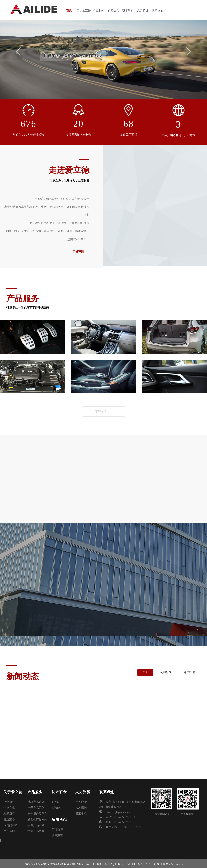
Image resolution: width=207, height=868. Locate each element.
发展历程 (9, 812)
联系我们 (159, 10)
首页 (70, 10)
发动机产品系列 (37, 817)
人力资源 (144, 10)
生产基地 (9, 827)
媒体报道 (189, 672)
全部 (145, 672)
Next (188, 52)
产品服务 (100, 10)
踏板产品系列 (36, 802)
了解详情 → (103, 411)
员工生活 (81, 812)
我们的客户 (11, 822)
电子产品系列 (36, 807)
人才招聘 (81, 807)
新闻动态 (114, 10)
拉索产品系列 (36, 827)
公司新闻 (166, 672)
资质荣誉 (9, 817)
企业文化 (9, 807)
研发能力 (57, 802)
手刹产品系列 (36, 822)
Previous (19, 52)
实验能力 (57, 807)
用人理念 (81, 802)
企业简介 (9, 802)
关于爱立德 (85, 10)
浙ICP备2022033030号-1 (146, 862)
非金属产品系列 (37, 812)
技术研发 (129, 10)
